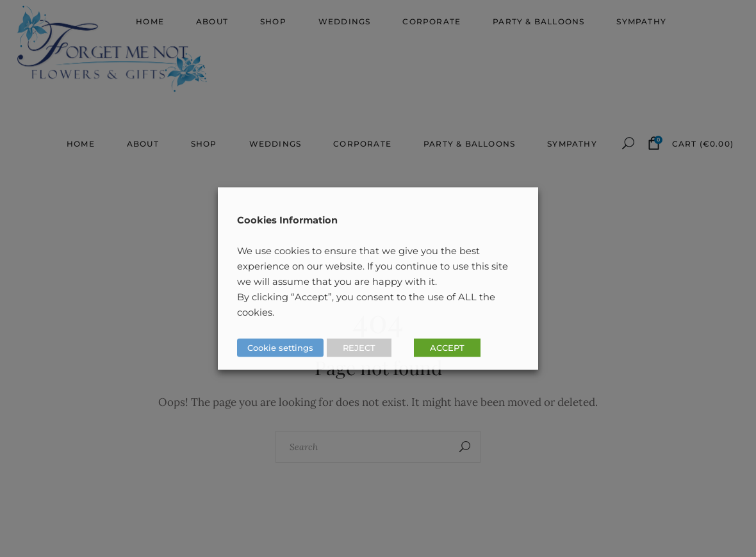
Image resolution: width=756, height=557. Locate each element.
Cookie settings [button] (280, 348)
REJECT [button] (359, 348)
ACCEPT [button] (447, 348)
